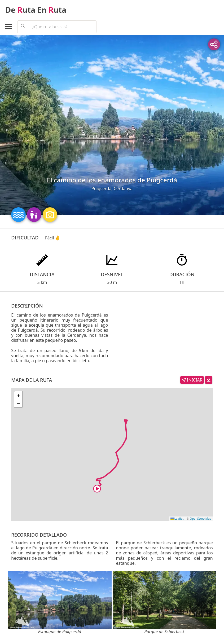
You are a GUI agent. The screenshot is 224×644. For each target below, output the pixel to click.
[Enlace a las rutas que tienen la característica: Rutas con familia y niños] (35, 214)
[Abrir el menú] (11, 27)
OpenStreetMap (201, 518)
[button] (18, 395)
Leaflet (177, 518)
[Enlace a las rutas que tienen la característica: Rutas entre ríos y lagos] (19, 214)
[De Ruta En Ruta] (112, 10)
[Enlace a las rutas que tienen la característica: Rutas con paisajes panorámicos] (50, 214)
